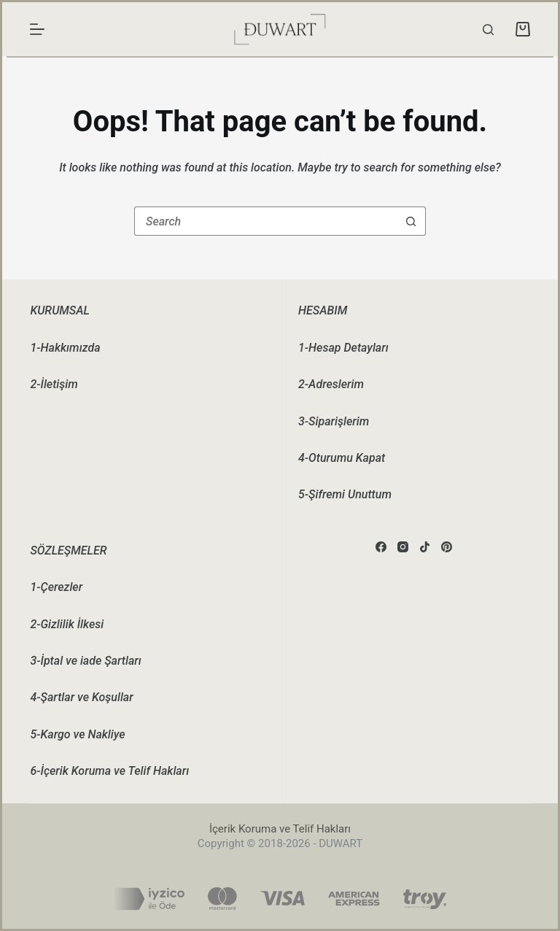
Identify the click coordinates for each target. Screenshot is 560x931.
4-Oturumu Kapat (342, 458)
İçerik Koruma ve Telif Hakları (280, 829)
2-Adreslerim (331, 384)
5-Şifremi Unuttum (345, 494)
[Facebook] (381, 547)
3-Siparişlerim (334, 421)
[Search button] (411, 221)
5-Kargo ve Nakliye (77, 734)
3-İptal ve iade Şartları (85, 661)
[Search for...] (265, 221)
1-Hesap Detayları (343, 348)
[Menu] (37, 29)
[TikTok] (425, 547)
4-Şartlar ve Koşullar (81, 697)
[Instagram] (403, 547)
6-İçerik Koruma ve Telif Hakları (109, 771)
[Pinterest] (447, 547)
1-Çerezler (56, 587)
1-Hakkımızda (65, 348)
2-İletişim (54, 384)
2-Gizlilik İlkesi (67, 624)
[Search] (488, 30)
